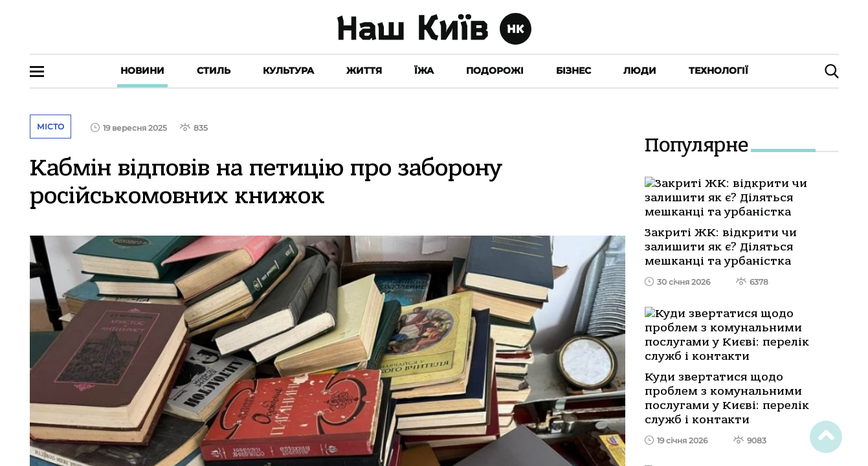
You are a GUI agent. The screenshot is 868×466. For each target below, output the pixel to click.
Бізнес (573, 71)
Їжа (424, 71)
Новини (142, 71)
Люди (640, 71)
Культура (288, 71)
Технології (718, 71)
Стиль (214, 71)
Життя (364, 71)
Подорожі (495, 71)
